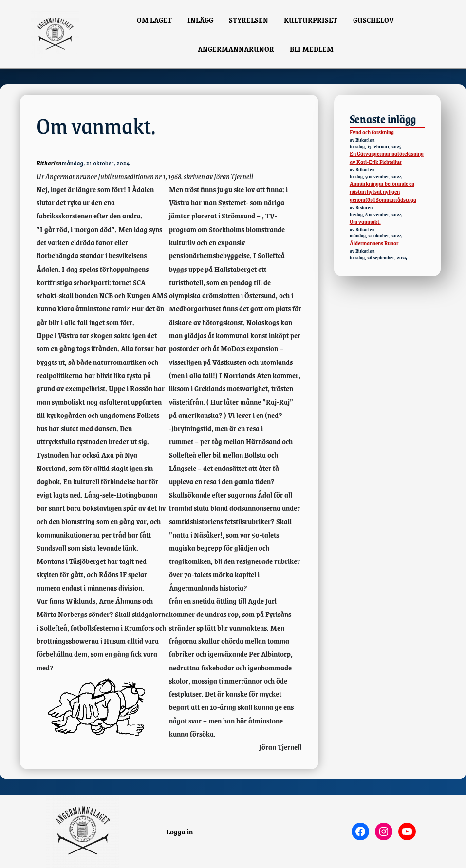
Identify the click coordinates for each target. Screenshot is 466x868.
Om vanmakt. (365, 222)
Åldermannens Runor (374, 243)
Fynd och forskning (372, 132)
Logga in (179, 831)
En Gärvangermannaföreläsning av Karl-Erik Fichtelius (387, 158)
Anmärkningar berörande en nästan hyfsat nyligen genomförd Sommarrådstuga (383, 192)
